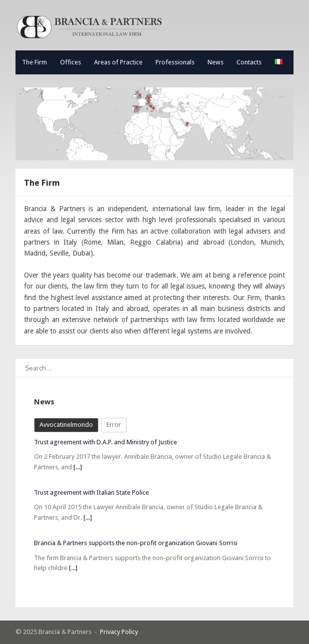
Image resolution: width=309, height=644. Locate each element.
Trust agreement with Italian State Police (91, 492)
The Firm (34, 62)
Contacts (249, 62)
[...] (78, 467)
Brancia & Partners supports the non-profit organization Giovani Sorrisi (136, 543)
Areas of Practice (118, 62)
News (215, 62)
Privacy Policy (119, 632)
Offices (70, 62)
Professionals (175, 62)
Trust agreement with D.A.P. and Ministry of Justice (105, 442)
